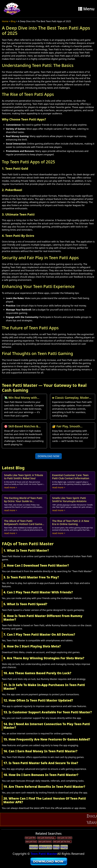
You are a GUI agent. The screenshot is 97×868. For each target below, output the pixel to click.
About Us (45, 847)
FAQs (64, 847)
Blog (13, 21)
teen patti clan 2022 (65, 838)
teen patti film (30, 838)
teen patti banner (45, 842)
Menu (86, 9)
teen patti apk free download (63, 842)
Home (5, 21)
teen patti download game (47, 838)
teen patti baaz (31, 842)
